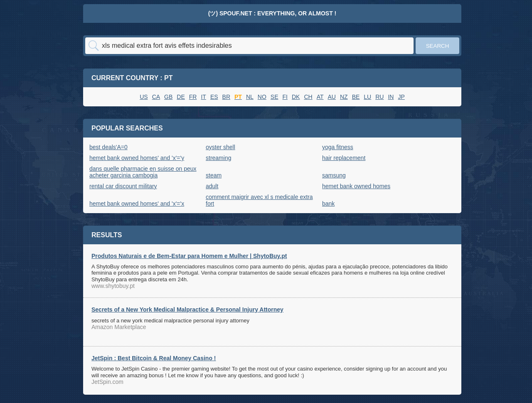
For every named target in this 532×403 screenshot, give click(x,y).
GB (168, 97)
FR (193, 97)
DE (181, 97)
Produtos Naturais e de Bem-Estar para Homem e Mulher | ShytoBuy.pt (189, 256)
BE (356, 97)
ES (214, 97)
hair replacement (344, 158)
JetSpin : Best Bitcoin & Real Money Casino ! (154, 358)
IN (391, 97)
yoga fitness (338, 147)
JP (401, 97)
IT (203, 97)
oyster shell (220, 147)
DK (296, 97)
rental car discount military (123, 186)
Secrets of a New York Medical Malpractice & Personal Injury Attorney (187, 310)
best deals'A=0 (108, 147)
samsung (334, 175)
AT (320, 97)
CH (308, 97)
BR (226, 97)
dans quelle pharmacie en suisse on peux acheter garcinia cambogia (143, 172)
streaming (218, 158)
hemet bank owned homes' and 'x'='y (137, 158)
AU (332, 97)
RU (379, 97)
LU (367, 97)
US (144, 97)
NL (250, 97)
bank (328, 204)
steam (214, 175)
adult (212, 186)
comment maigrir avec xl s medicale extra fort (259, 200)
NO (262, 97)
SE (275, 97)
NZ (344, 97)
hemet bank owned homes (356, 186)
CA (156, 97)
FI (285, 97)
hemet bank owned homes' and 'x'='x (137, 204)
